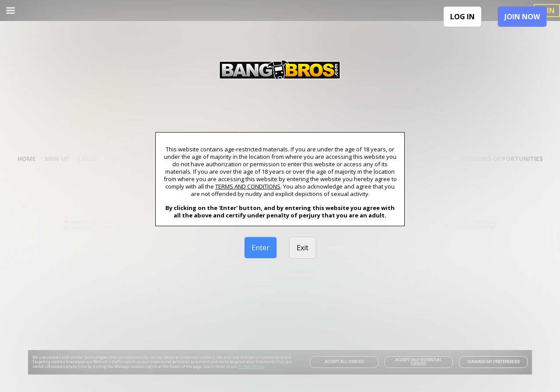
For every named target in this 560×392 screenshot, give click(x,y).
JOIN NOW (522, 17)
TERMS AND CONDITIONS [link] (248, 186)
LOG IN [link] (462, 17)
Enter (261, 248)
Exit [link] (303, 248)
